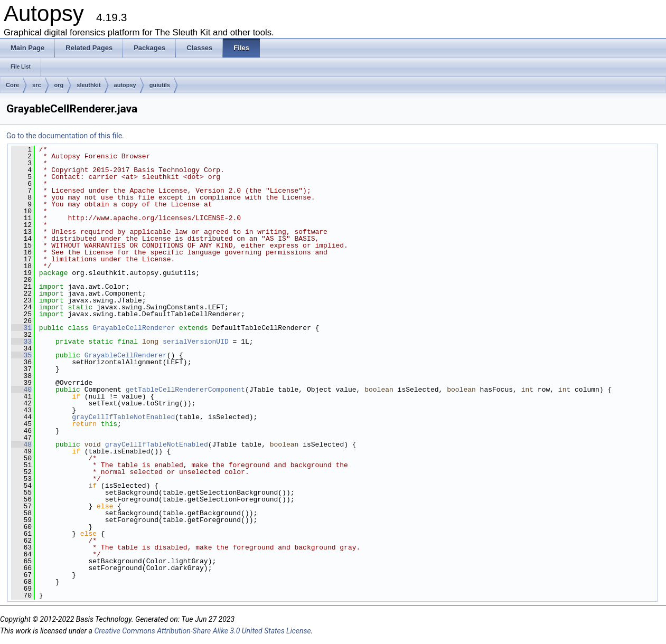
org (59, 85)
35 (21, 355)
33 (21, 342)
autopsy (125, 85)
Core (12, 85)
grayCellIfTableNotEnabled (123, 417)
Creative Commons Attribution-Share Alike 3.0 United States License (202, 631)
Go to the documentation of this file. (65, 136)
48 (21, 444)
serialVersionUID (196, 342)
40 (21, 390)
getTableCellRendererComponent (185, 390)
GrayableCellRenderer (134, 328)
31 (21, 328)
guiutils (160, 85)
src (37, 85)
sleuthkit (88, 85)
